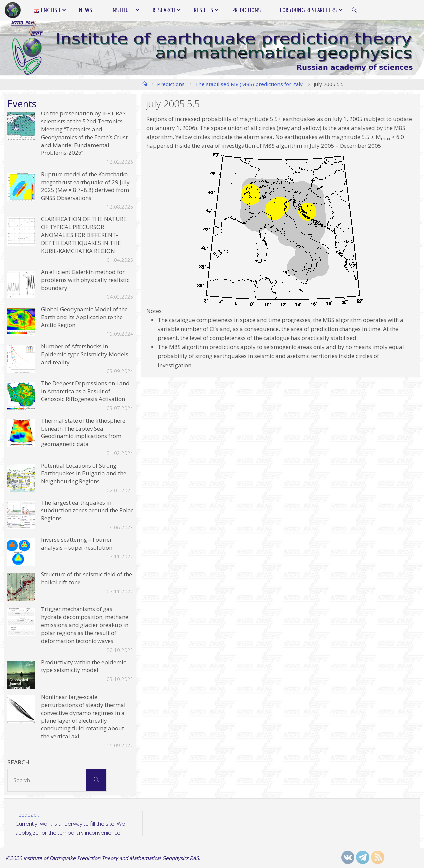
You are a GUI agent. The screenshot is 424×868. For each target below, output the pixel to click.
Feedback (27, 814)
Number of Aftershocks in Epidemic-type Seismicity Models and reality (85, 354)
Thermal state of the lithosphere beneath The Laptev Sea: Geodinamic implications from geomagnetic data (83, 432)
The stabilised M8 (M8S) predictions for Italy (249, 84)
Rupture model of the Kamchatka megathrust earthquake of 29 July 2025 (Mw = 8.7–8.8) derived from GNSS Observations (85, 186)
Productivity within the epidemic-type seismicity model (84, 666)
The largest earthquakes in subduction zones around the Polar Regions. (87, 511)
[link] (354, 10)
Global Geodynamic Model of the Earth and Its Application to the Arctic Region (84, 317)
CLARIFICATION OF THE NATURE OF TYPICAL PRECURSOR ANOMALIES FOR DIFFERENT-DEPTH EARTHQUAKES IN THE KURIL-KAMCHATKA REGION (84, 235)
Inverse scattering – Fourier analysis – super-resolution (77, 543)
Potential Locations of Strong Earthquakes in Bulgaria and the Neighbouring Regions (84, 473)
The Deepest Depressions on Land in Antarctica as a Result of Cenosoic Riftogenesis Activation (85, 391)
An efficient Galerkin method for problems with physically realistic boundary (85, 280)
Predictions (171, 84)
